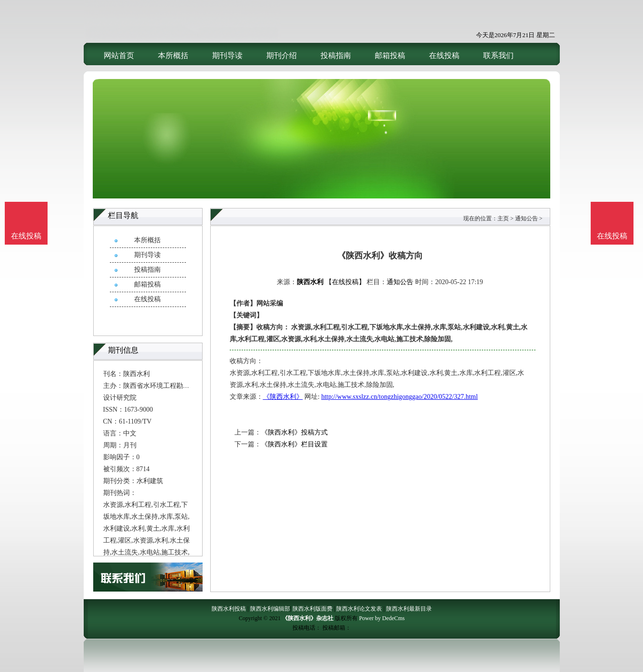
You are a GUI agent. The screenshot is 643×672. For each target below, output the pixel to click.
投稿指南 (336, 55)
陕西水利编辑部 (270, 609)
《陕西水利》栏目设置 (294, 444)
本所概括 (173, 55)
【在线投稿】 (345, 282)
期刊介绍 (282, 55)
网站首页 (119, 55)
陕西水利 (310, 282)
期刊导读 (227, 55)
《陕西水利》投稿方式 (294, 432)
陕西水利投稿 (229, 609)
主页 (503, 218)
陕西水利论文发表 (359, 609)
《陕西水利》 (283, 397)
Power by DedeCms (382, 618)
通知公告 (526, 218)
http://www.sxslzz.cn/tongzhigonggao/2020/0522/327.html (399, 397)
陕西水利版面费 (312, 609)
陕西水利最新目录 (409, 609)
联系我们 (498, 55)
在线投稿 (444, 55)
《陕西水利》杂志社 (308, 618)
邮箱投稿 (390, 55)
